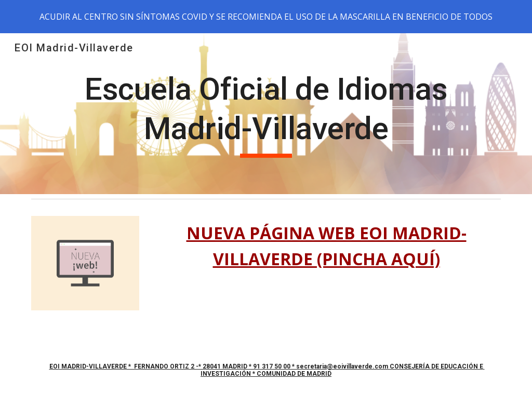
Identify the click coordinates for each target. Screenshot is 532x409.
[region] (266, 17)
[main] (266, 113)
